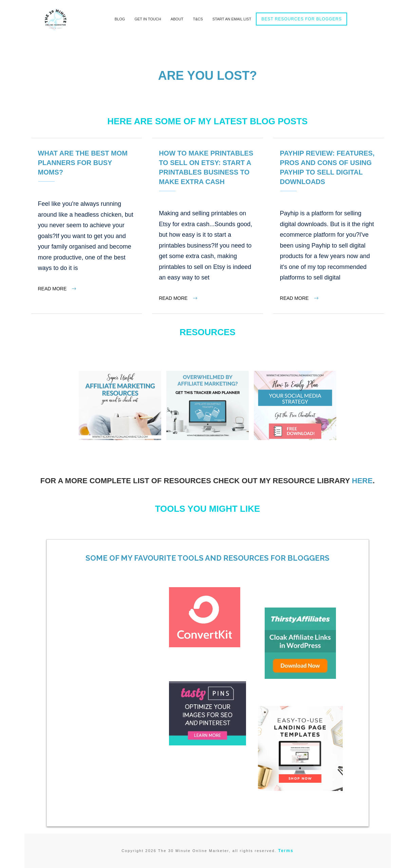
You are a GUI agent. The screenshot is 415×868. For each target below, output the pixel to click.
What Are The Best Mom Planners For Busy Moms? (87, 226)
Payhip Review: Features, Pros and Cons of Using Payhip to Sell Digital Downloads (329, 226)
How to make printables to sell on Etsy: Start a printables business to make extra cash (207, 226)
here (362, 481)
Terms (286, 851)
